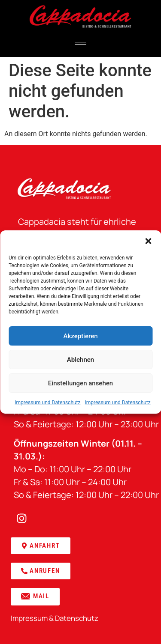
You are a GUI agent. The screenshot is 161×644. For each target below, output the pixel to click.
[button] (148, 241)
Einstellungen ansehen (80, 383)
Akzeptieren (80, 336)
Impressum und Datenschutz (47, 402)
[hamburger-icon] (80, 42)
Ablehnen (80, 360)
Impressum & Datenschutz (55, 618)
